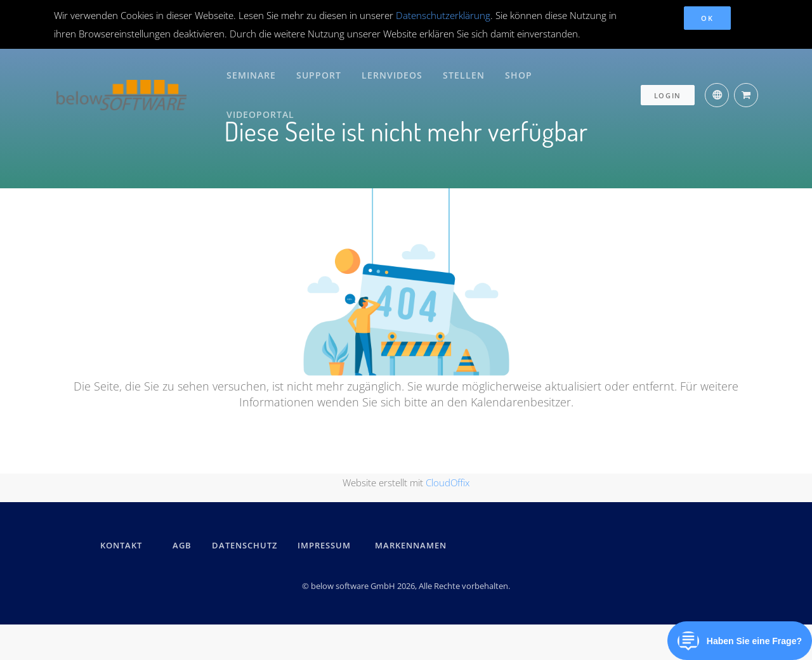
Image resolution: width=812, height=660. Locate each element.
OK (707, 18)
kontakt (121, 545)
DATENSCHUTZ (245, 545)
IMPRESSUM (326, 545)
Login (668, 74)
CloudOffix (448, 482)
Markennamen (411, 545)
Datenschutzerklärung (443, 15)
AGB (182, 545)
